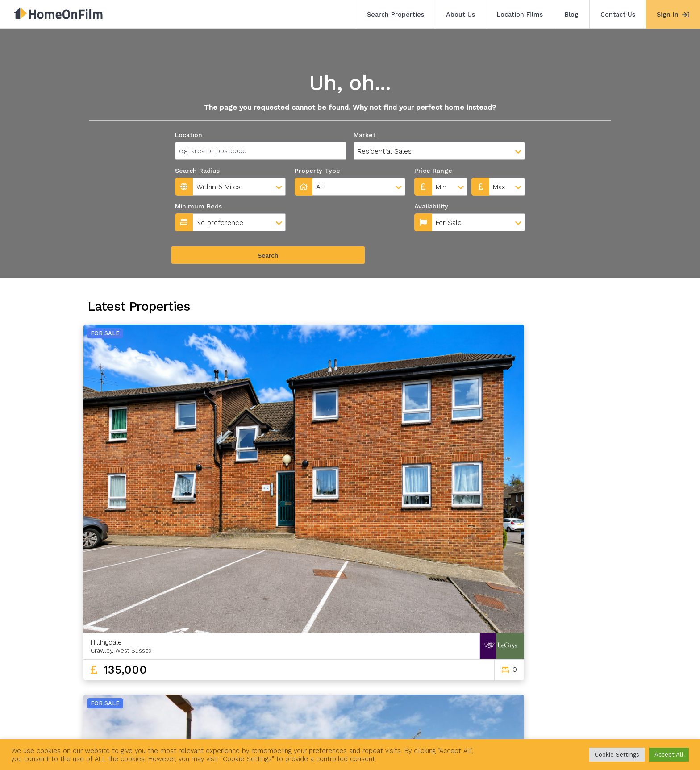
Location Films (520, 14)
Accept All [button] (669, 755)
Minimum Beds (198, 206)
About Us (460, 14)
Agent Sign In (343, 720)
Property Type (317, 171)
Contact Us (618, 14)
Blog (572, 14)
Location (189, 135)
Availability (313, 206)
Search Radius (197, 171)
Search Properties (396, 14)
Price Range (433, 171)
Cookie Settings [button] (617, 755)
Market (365, 135)
